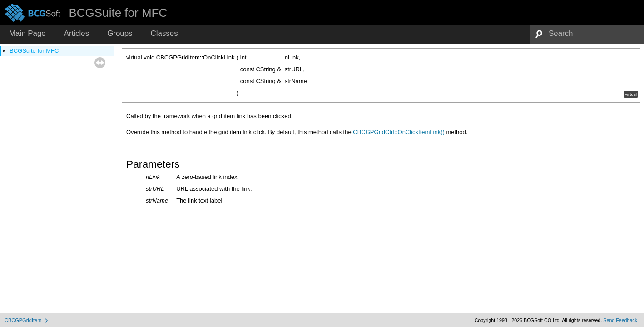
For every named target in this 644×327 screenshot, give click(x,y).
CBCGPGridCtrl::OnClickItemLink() (399, 132)
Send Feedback (620, 320)
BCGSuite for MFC (34, 51)
